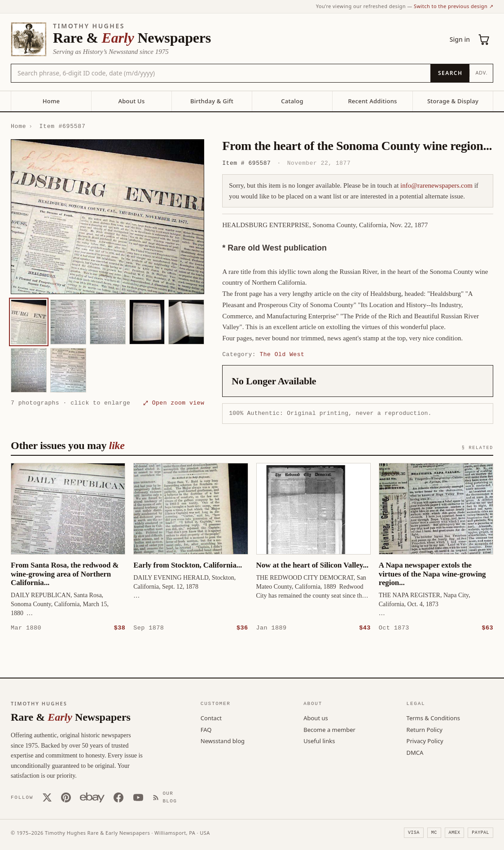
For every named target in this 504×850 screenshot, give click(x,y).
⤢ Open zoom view (174, 403)
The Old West (282, 354)
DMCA (415, 752)
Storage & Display (453, 101)
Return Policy (425, 729)
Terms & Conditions (433, 718)
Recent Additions (372, 101)
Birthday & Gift (212, 101)
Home (51, 101)
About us (316, 718)
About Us (131, 101)
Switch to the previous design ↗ (454, 6)
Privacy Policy (425, 740)
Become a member (329, 729)
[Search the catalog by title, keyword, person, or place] (221, 73)
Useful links (319, 740)
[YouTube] (138, 797)
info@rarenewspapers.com (436, 185)
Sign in (460, 39)
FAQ (206, 729)
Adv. (481, 73)
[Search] (450, 73)
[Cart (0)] (484, 40)
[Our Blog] (169, 797)
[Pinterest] (66, 797)
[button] (107, 217)
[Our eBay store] (92, 797)
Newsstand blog (223, 740)
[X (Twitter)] (47, 797)
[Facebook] (118, 797)
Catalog (292, 101)
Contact (211, 718)
